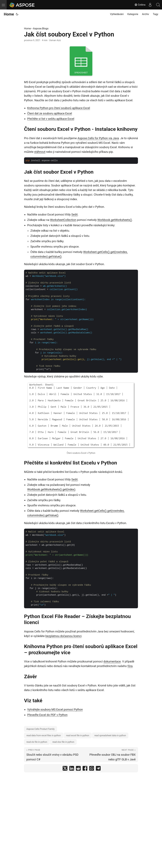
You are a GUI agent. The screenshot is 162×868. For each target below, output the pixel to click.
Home (9, 14)
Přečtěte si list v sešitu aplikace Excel (51, 119)
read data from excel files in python (44, 735)
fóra (130, 666)
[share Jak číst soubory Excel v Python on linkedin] (72, 769)
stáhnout (40, 152)
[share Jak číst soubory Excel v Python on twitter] (65, 769)
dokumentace (112, 661)
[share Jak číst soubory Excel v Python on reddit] (78, 769)
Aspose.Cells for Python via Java (98, 138)
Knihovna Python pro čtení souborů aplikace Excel (59, 108)
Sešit (75, 214)
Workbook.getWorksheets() (115, 220)
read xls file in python (37, 742)
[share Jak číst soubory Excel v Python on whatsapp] (92, 769)
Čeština (140, 5)
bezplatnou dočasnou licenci (63, 636)
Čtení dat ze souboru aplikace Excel (50, 113)
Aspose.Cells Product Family (40, 729)
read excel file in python (78, 735)
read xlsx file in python (63, 742)
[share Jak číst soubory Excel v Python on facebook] (85, 769)
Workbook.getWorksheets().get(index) (51, 489)
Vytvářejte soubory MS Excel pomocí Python (55, 709)
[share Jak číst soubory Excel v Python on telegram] (98, 769)
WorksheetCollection (63, 220)
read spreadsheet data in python (110, 735)
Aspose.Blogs (41, 29)
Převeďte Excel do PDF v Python (47, 715)
